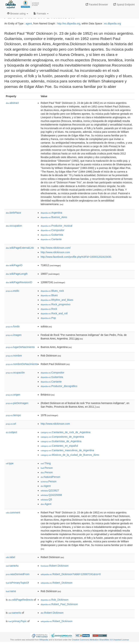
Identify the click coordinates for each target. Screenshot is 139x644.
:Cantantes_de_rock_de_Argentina (65, 432)
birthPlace (13, 213)
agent (29, 24)
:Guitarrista (52, 235)
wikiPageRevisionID (19, 282)
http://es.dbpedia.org (69, 24)
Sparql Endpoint (124, 5)
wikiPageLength (17, 274)
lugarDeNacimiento (20, 347)
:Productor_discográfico (59, 386)
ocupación (15, 373)
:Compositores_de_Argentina (62, 437)
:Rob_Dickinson (54, 600)
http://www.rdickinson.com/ (56, 248)
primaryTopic (17, 621)
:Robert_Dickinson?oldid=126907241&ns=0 (71, 574)
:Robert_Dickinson (56, 583)
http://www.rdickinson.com (55, 252)
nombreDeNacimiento (22, 364)
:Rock (49, 309)
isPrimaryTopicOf (17, 583)
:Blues (49, 295)
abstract (12, 103)
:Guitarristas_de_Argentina (61, 441)
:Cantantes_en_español (59, 446)
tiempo (13, 415)
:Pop (48, 318)
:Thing (46, 463)
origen (13, 395)
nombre (14, 356)
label (10, 557)
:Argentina (51, 213)
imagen (14, 335)
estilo (12, 291)
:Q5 (46, 500)
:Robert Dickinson (54, 566)
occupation (14, 226)
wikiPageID (14, 265)
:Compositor (52, 230)
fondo (13, 326)
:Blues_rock (52, 291)
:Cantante (51, 239)
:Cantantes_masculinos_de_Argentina (67, 450)
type (10, 463)
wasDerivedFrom (18, 574)
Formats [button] (41, 14)
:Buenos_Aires (54, 217)
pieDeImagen (17, 403)
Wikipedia (44, 640)
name (11, 591)
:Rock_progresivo (55, 304)
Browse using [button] (18, 14)
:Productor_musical (56, 226)
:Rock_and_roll (54, 313)
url (11, 424)
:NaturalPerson (50, 477)
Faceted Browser (97, 5)
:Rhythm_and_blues (57, 300)
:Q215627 (50, 490)
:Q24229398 (51, 495)
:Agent (46, 486)
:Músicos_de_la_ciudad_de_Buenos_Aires (70, 455)
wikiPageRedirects (21, 600)
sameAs (12, 566)
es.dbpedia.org (113, 24)
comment (13, 513)
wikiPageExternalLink (20, 248)
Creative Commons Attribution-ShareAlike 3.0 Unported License (100, 640)
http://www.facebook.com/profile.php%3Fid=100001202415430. (76, 257)
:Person (47, 468)
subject (11, 432)
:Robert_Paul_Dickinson (59, 604)
